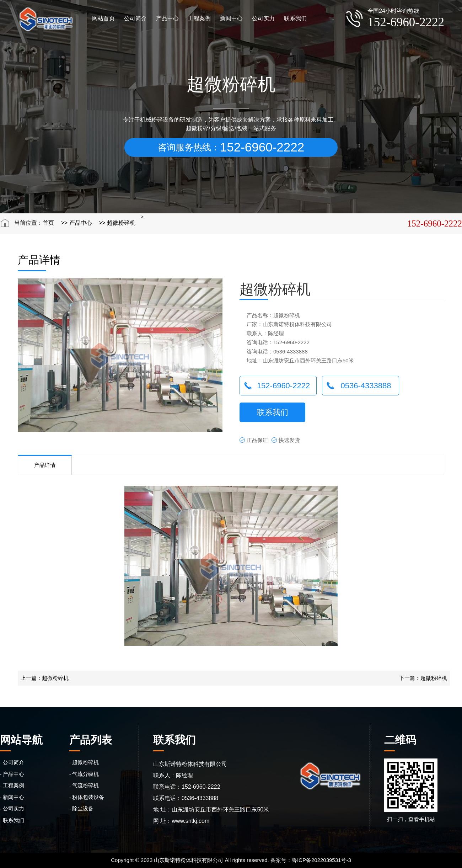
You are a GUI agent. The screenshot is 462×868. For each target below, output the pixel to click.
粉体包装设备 (88, 797)
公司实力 (263, 18)
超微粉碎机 (121, 223)
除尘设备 (83, 808)
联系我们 (295, 18)
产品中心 (167, 18)
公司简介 (135, 18)
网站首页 (103, 18)
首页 (48, 223)
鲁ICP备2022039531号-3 (321, 860)
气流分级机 (85, 774)
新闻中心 (231, 18)
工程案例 (199, 18)
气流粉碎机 (85, 785)
